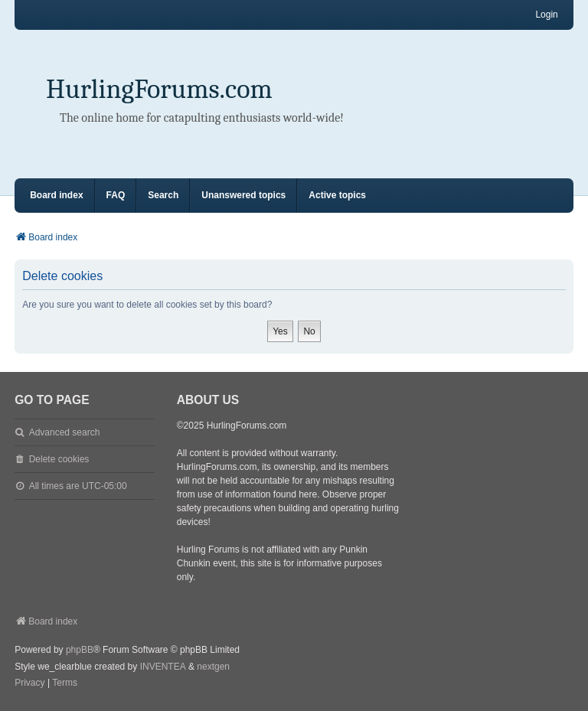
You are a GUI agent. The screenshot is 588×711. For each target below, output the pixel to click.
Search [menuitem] (163, 195)
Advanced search (65, 432)
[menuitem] (29, 683)
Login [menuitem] (546, 15)
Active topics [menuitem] (337, 195)
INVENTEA (163, 667)
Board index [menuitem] (56, 195)
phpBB (80, 650)
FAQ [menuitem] (116, 195)
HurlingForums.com (159, 89)
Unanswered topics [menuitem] (243, 195)
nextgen (213, 667)
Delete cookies (59, 459)
